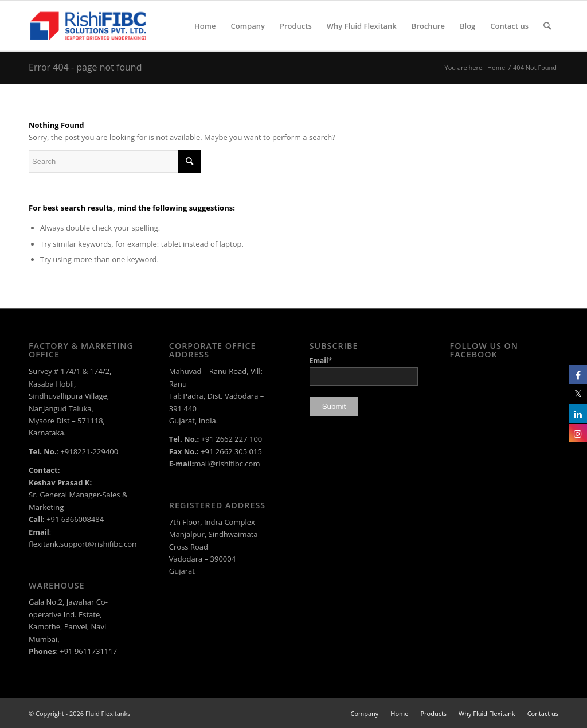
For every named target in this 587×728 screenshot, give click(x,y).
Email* (364, 370)
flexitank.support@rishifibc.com (84, 544)
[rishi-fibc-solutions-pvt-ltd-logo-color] (88, 26)
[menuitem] (205, 26)
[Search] (547, 26)
